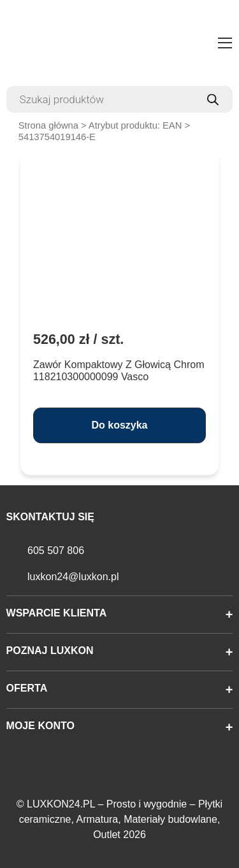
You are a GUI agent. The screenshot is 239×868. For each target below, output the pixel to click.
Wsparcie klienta (57, 613)
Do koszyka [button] (119, 425)
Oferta (27, 688)
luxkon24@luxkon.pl (73, 577)
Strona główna (48, 125)
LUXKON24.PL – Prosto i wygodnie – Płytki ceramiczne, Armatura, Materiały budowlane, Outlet (121, 819)
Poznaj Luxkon (50, 651)
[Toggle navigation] (225, 45)
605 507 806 (56, 551)
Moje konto (40, 726)
